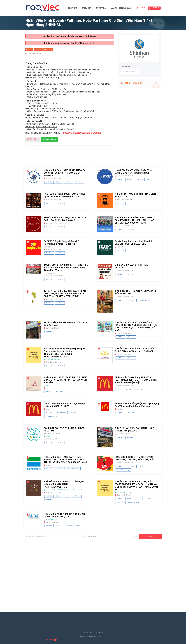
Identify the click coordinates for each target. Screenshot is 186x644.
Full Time (29, 49)
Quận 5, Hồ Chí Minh (35, 54)
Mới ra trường (48, 49)
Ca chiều (49, 182)
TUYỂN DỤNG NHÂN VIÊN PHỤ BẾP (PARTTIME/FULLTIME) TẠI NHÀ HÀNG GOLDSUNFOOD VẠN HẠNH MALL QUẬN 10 (136, 486)
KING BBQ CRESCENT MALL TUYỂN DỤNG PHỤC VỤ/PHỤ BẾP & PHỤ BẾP (135, 458)
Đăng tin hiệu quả (121, 8)
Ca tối (119, 389)
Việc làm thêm (87, 633)
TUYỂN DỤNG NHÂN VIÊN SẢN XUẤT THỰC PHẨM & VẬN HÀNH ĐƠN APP (135, 350)
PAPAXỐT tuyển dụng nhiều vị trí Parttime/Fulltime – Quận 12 (62, 243)
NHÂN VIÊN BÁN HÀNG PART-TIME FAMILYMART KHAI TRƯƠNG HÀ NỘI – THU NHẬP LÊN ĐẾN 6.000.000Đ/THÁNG (65, 460)
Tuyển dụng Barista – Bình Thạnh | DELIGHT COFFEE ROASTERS (133, 243)
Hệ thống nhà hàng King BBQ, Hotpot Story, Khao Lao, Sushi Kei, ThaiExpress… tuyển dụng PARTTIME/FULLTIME (64, 353)
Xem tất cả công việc (130, 71)
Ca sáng (59, 182)
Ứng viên (101, 8)
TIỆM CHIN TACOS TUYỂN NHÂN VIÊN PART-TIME (135, 195)
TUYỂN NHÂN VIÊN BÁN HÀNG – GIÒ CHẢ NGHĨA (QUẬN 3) (135, 429)
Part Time (79, 182)
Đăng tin (86, 8)
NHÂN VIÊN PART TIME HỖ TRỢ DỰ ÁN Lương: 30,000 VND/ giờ (64, 515)
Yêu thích (33, 139)
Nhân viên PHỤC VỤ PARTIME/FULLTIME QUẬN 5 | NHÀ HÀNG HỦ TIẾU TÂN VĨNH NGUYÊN (66, 380)
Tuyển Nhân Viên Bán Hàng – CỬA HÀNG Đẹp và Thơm (66, 324)
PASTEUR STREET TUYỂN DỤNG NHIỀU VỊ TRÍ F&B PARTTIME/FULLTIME (65, 195)
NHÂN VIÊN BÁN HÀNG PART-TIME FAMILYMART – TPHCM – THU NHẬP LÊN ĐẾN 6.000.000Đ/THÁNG (135, 220)
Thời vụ (141, 466)
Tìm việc (72, 8)
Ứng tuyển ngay (50, 139)
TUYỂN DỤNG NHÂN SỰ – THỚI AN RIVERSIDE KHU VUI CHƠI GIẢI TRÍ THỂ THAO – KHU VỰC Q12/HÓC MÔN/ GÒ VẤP (136, 326)
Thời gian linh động (145, 300)
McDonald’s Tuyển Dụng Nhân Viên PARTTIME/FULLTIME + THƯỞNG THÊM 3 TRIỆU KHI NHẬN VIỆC (136, 380)
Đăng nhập (154, 8)
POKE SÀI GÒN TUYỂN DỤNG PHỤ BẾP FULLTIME (64, 429)
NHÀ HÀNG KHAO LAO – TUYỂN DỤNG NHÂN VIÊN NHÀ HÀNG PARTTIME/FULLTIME (64, 484)
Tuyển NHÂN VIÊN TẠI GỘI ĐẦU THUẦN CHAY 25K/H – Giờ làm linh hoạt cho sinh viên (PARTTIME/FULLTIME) (65, 294)
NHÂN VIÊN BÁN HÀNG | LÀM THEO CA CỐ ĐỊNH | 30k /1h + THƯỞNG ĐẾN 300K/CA (65, 173)
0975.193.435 (103, 636)
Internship (38, 49)
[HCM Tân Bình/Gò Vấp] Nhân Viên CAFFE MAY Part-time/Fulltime (134, 172)
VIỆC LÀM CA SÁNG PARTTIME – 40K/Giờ (133, 266)
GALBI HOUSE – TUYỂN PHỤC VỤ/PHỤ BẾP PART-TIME (135, 292)
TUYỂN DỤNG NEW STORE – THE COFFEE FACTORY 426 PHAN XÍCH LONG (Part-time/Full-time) (66, 268)
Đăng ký (142, 8)
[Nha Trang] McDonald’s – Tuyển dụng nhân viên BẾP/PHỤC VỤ (64, 405)
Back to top (51, 640)
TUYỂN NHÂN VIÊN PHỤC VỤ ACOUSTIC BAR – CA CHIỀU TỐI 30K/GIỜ (65, 219)
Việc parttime (99, 633)
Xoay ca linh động (73, 469)
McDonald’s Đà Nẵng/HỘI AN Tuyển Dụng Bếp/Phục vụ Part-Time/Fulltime (137, 405)
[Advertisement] (93, 158)
